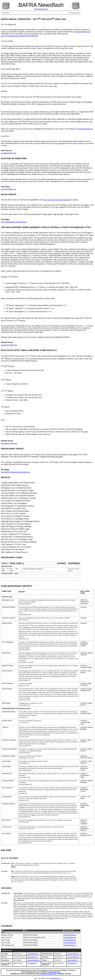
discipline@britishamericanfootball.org (15, 472)
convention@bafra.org (82, 32)
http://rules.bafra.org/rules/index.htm (57, 200)
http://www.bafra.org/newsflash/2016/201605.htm (19, 36)
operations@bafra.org (9, 345)
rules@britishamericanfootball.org (14, 222)
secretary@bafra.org (8, 189)
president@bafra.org (8, 153)
